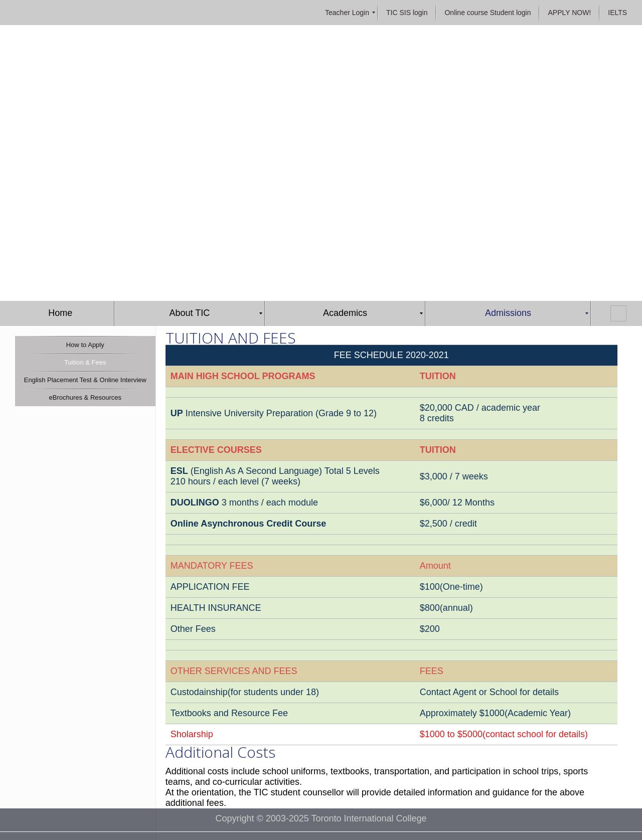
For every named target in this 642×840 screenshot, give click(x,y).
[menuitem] (347, 13)
